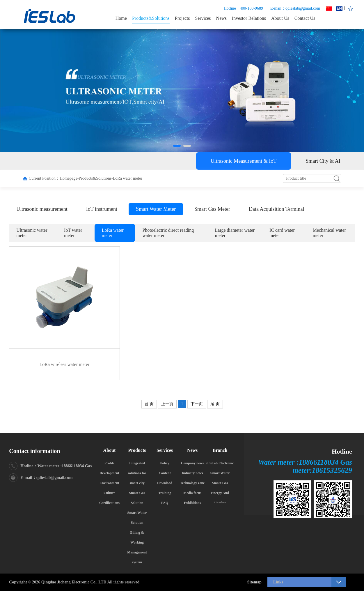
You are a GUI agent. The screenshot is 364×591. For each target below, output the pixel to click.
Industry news (192, 473)
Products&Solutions (151, 18)
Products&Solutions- (96, 178)
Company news (192, 463)
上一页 (167, 404)
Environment (109, 483)
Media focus (192, 493)
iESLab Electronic (220, 463)
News (221, 18)
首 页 (149, 404)
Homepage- (69, 178)
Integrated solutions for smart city (137, 473)
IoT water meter (73, 233)
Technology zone (192, 483)
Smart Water (220, 473)
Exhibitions (192, 503)
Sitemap (254, 582)
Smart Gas (220, 483)
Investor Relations (249, 18)
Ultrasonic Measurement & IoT (244, 161)
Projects (182, 18)
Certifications (109, 503)
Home (121, 18)
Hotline (342, 451)
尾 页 (215, 404)
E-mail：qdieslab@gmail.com (295, 8)
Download (165, 483)
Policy (165, 463)
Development (109, 473)
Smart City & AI (323, 161)
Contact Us (305, 18)
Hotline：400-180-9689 (243, 8)
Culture (109, 493)
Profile (109, 463)
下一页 (197, 404)
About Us (280, 18)
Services (203, 18)
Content (165, 473)
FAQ (165, 503)
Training (165, 493)
